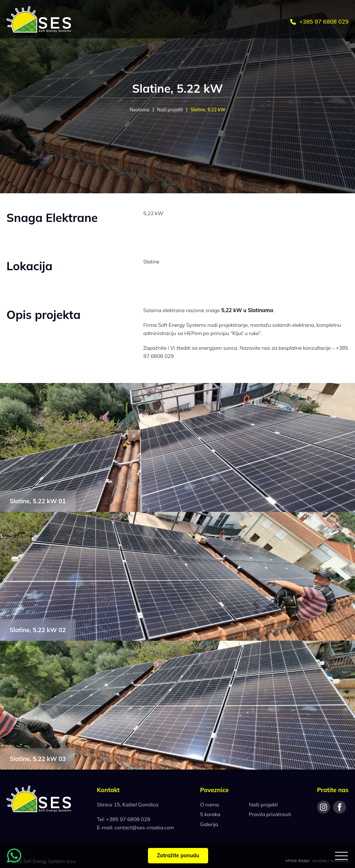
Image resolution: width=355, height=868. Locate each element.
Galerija (209, 824)
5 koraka (210, 814)
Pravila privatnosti (270, 814)
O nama (210, 805)
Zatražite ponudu (178, 855)
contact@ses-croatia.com (144, 828)
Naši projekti (170, 110)
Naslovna (140, 110)
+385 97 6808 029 (319, 21)
